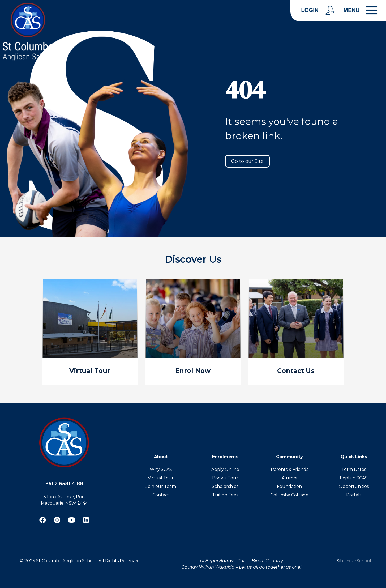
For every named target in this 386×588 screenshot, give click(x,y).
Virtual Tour (161, 478)
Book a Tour (225, 478)
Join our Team (161, 486)
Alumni (289, 478)
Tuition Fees (225, 495)
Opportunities (354, 486)
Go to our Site (247, 161)
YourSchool (359, 561)
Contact (161, 495)
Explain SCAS (354, 478)
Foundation (289, 486)
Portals (354, 495)
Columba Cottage (289, 495)
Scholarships (225, 486)
